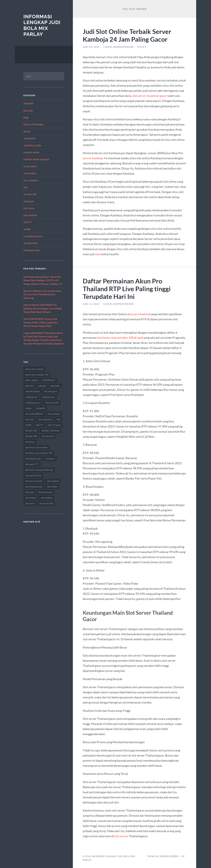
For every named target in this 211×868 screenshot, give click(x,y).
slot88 (27, 229)
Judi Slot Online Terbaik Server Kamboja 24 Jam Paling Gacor (127, 35)
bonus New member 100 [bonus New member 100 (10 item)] (37, 375)
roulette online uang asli (36, 159)
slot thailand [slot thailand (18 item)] (46, 498)
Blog (26, 117)
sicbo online (30, 173)
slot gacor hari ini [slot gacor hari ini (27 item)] (33, 475)
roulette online (31, 152)
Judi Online (30, 138)
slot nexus (29, 208)
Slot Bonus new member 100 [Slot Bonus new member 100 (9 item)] (39, 453)
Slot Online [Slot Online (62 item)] (52, 487)
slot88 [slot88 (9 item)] (28, 425)
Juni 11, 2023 (91, 304)
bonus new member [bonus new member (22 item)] (34, 369)
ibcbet (27, 131)
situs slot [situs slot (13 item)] (29, 419)
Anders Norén (169, 856)
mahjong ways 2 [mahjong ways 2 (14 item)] (33, 403)
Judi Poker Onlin (32, 145)
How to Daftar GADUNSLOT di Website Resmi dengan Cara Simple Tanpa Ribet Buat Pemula (43, 308)
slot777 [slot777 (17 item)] (39, 425)
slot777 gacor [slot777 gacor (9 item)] (54, 425)
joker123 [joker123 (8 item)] (30, 386)
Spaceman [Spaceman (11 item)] (30, 503)
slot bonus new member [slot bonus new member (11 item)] (36, 447)
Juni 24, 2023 (91, 47)
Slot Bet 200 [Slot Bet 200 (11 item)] (31, 436)
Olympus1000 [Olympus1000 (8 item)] (52, 403)
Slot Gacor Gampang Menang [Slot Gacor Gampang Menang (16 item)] (39, 470)
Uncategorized (31, 250)
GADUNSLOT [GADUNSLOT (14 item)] (49, 380)
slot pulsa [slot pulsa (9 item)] (30, 492)
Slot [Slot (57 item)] (59, 419)
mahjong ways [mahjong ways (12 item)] (48, 397)
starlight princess (33, 236)
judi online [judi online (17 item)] (55, 386)
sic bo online (30, 166)
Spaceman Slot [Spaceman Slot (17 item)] (46, 503)
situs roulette (31, 180)
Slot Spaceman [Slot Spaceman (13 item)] (45, 492)
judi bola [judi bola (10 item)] (42, 386)
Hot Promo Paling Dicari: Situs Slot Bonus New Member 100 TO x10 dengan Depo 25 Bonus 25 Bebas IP (43, 280)
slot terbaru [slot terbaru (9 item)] (31, 498)
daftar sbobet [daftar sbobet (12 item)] (32, 380)
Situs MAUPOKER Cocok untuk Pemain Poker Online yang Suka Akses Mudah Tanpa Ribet (41, 322)
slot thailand (30, 215)
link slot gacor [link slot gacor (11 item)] (51, 391)
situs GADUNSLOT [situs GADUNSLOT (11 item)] (34, 414)
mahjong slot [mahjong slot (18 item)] (31, 397)
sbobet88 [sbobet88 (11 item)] (41, 408)
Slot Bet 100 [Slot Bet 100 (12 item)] (31, 431)
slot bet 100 (30, 194)
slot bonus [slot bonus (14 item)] (30, 442)
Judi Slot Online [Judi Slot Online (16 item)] (32, 391)
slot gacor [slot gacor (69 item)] (51, 459)
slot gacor (29, 201)
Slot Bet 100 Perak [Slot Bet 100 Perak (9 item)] (51, 431)
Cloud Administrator (118, 47)
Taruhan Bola (30, 243)
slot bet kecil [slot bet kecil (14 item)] (47, 436)
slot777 (28, 222)
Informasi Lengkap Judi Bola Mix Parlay (42, 25)
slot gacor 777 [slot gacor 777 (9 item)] (32, 464)
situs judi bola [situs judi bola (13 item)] (54, 414)
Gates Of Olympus (33, 124)
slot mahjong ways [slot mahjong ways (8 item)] (34, 487)
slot (25, 187)
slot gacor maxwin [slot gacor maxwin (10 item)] (34, 481)
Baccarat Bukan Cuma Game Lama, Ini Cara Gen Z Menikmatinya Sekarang (42, 294)
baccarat (28, 110)
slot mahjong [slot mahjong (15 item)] (53, 481)
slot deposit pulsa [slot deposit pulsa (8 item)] (33, 459)
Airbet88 (28, 103)
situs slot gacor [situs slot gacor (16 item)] (45, 419)
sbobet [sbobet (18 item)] (28, 408)
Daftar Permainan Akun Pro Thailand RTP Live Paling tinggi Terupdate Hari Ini (127, 289)
